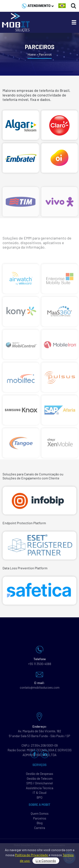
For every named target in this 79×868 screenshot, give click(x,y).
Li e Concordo (46, 861)
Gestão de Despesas (39, 776)
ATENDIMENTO (38, 6)
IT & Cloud (39, 795)
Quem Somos (40, 816)
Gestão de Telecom (40, 781)
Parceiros (40, 821)
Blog (40, 825)
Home (32, 54)
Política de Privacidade (32, 855)
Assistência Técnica (40, 790)
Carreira (40, 830)
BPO (39, 800)
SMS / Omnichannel (39, 786)
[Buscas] (74, 6)
